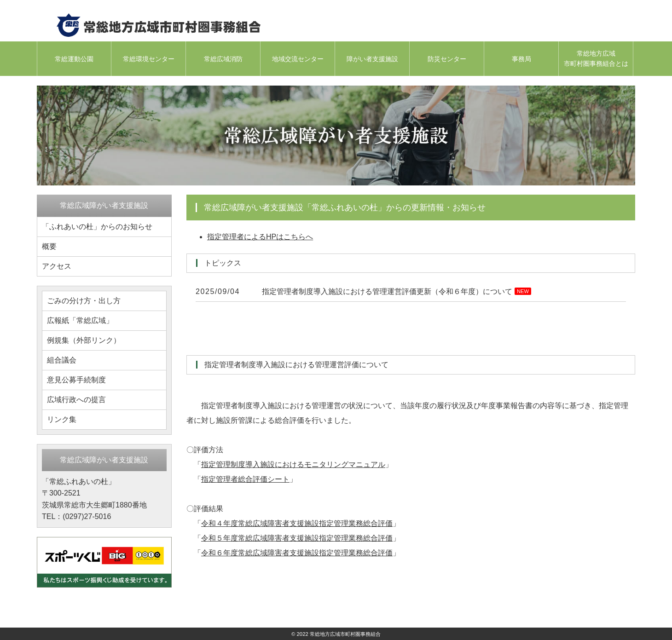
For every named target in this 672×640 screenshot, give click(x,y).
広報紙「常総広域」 (80, 320)
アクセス (57, 266)
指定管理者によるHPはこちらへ (260, 237)
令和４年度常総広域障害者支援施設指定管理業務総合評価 (297, 523)
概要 (49, 246)
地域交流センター (298, 59)
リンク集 (62, 419)
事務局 (521, 59)
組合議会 (62, 360)
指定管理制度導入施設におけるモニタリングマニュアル (293, 464)
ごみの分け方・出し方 (84, 301)
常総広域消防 (223, 59)
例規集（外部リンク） (84, 340)
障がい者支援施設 (372, 59)
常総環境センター (149, 59)
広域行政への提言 (76, 400)
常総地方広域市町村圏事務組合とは (596, 58)
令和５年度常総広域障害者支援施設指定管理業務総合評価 (297, 538)
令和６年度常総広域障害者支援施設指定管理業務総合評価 (297, 553)
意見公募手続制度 (76, 380)
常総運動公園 (74, 59)
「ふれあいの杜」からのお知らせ (97, 227)
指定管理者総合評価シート (245, 479)
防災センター (447, 59)
